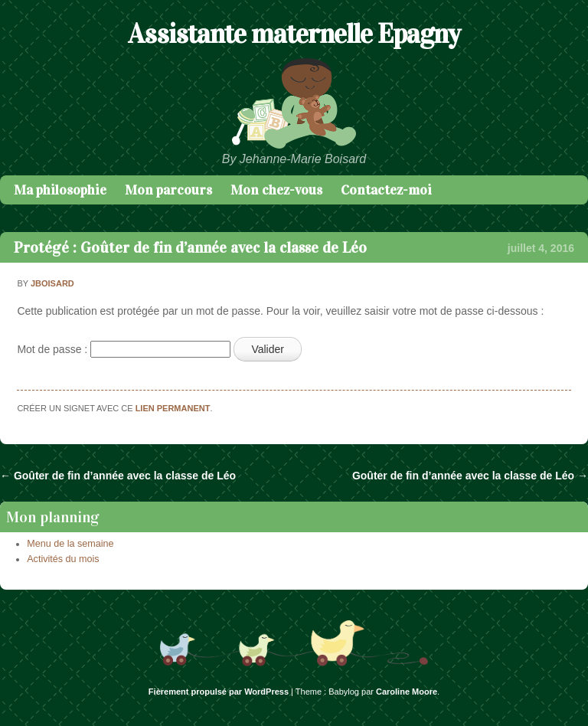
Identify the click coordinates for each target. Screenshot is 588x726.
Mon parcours (168, 190)
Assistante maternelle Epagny (294, 34)
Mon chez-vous (276, 190)
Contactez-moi (386, 190)
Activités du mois (63, 559)
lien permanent (173, 408)
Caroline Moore (407, 692)
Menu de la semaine (70, 544)
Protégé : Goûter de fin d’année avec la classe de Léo (190, 247)
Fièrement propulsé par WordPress (219, 692)
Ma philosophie (60, 190)
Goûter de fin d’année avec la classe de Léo (118, 476)
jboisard (52, 283)
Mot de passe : (124, 349)
